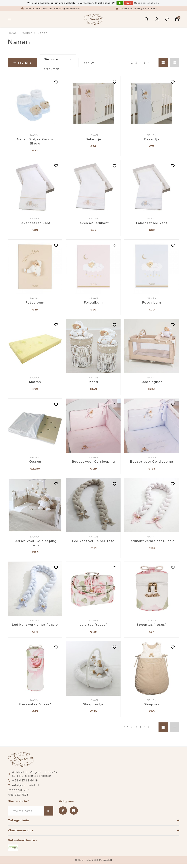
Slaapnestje (93, 704)
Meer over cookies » (147, 3)
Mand (93, 382)
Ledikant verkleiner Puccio (152, 541)
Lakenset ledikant (35, 223)
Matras (35, 382)
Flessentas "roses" (35, 704)
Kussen (35, 462)
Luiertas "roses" (93, 625)
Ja (120, 3)
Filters (22, 63)
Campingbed (152, 382)
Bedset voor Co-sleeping (93, 462)
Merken (27, 33)
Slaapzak (152, 704)
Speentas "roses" (152, 625)
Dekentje (93, 139)
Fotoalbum (35, 303)
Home (12, 33)
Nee (129, 3)
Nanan (43, 33)
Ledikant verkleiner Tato (93, 541)
